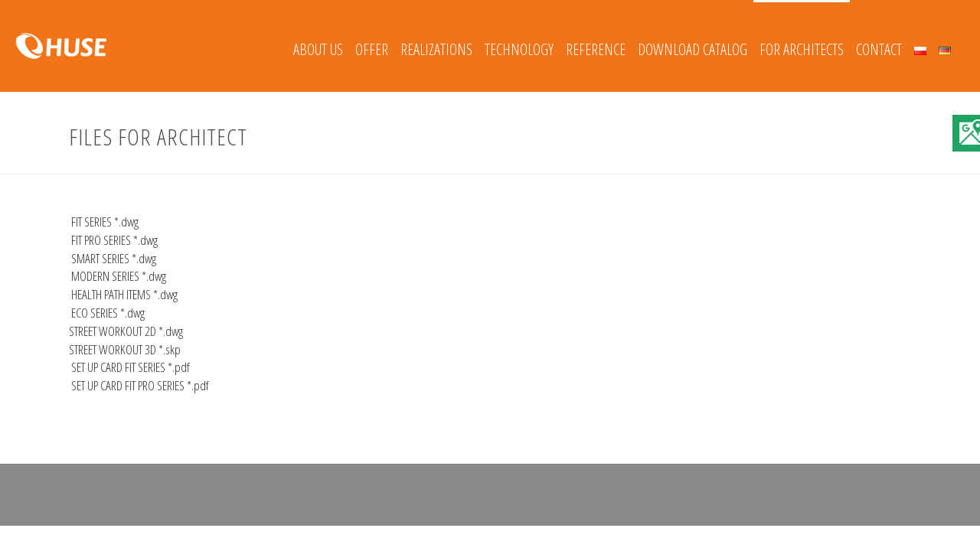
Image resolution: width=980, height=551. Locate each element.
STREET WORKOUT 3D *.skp (125, 349)
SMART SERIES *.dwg (113, 258)
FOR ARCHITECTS (802, 49)
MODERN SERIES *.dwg (118, 276)
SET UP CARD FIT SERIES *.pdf (129, 367)
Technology (519, 49)
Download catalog (693, 49)
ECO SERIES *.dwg (107, 313)
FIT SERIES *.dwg (104, 222)
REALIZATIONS (436, 49)
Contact (879, 49)
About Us (318, 49)
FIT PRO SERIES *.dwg (113, 240)
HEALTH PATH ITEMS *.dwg (123, 294)
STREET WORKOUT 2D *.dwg (126, 331)
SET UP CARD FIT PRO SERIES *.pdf (139, 385)
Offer (372, 49)
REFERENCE (596, 49)
